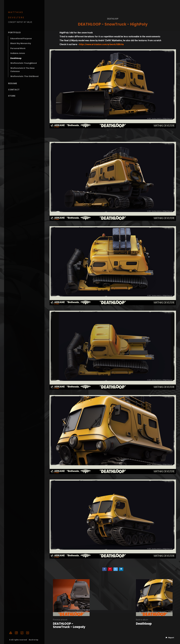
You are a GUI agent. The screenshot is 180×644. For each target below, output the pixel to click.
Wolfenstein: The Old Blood (24, 76)
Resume (13, 83)
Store (12, 96)
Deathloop (16, 58)
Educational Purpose (21, 38)
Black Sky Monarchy (21, 43)
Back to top (34, 640)
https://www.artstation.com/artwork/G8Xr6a (101, 44)
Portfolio (14, 32)
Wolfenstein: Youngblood (24, 63)
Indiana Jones (18, 53)
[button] (170, 638)
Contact (14, 90)
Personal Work (18, 48)
